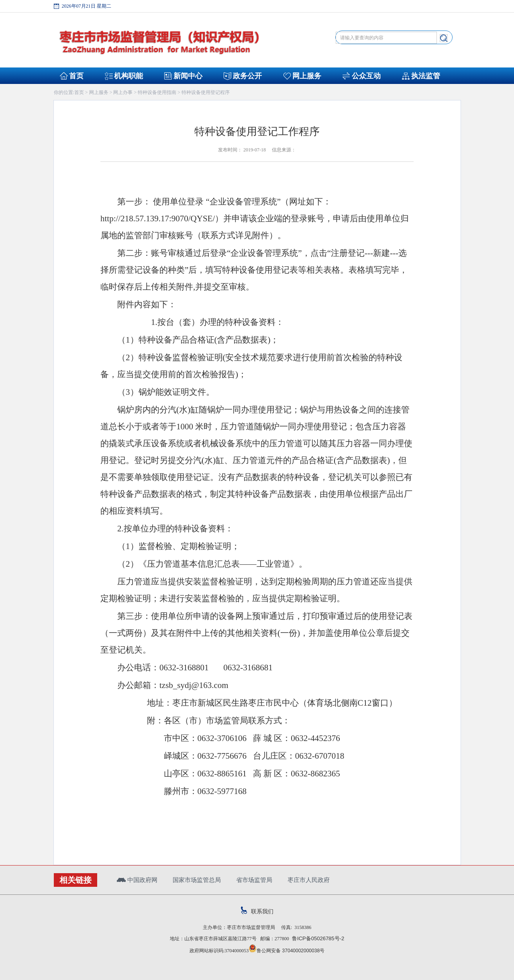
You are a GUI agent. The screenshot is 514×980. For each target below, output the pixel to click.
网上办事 (123, 92)
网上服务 (307, 76)
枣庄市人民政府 (309, 880)
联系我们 (257, 911)
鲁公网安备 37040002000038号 (287, 951)
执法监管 (426, 76)
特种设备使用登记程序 (206, 92)
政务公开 (247, 76)
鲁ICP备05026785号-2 (317, 938)
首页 (76, 76)
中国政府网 (137, 880)
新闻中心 (188, 76)
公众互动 (366, 76)
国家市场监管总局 (197, 880)
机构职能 (128, 76)
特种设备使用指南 (157, 92)
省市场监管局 (254, 880)
